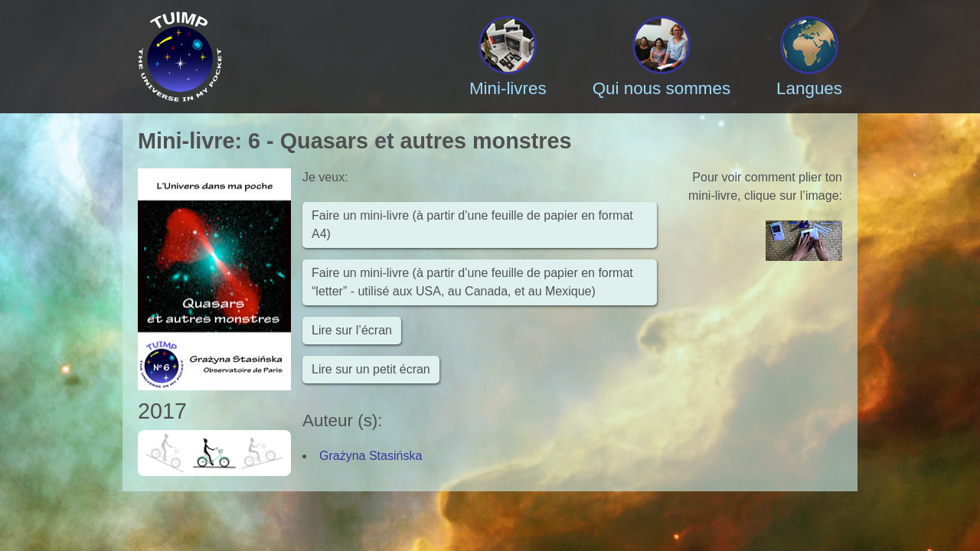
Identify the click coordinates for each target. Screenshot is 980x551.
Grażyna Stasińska (371, 456)
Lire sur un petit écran (371, 369)
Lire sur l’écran (352, 330)
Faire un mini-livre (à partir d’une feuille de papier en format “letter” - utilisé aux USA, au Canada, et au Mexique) (472, 282)
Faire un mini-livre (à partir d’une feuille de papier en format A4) (472, 225)
